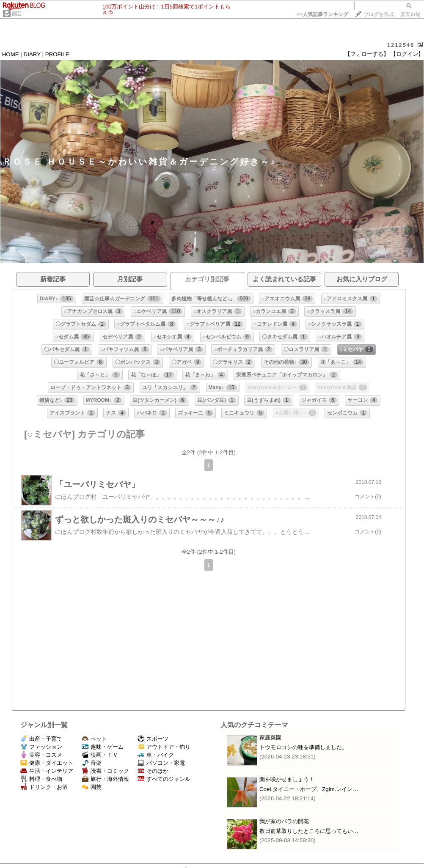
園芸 (17, 14)
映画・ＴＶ (100, 755)
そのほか (153, 771)
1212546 (401, 45)
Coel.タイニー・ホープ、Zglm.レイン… (309, 789)
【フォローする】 (367, 54)
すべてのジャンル (164, 779)
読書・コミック (105, 771)
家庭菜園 (270, 738)
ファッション (41, 747)
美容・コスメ (41, 755)
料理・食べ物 (41, 779)
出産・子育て (41, 739)
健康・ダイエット (47, 763)
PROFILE (57, 54)
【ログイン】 (407, 54)
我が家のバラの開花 (284, 821)
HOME (11, 54)
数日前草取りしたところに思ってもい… (309, 831)
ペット (94, 739)
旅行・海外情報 (105, 779)
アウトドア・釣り (164, 747)
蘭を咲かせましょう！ (287, 779)
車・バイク (156, 755)
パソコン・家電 (161, 763)
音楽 (92, 763)
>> (322, 14)
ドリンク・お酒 (44, 787)
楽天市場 (410, 14)
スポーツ (153, 739)
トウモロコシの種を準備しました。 (303, 747)
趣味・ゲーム (103, 747)
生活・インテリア (47, 771)
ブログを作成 (379, 14)
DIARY (32, 54)
